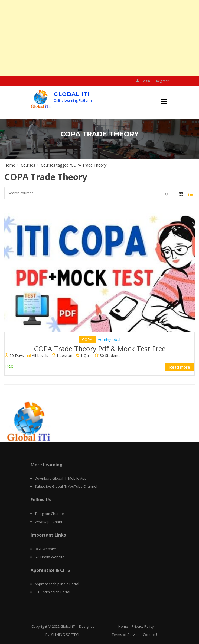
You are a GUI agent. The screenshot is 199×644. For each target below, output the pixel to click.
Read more (180, 367)
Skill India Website (50, 557)
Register (162, 81)
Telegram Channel (50, 514)
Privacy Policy (143, 626)
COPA (87, 339)
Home (123, 626)
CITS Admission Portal (52, 592)
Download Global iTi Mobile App (61, 478)
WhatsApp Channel (50, 522)
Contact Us (152, 635)
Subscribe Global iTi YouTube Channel (66, 486)
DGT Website (45, 549)
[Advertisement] (99, 38)
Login (143, 81)
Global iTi (72, 94)
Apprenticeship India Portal (57, 584)
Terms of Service (126, 635)
